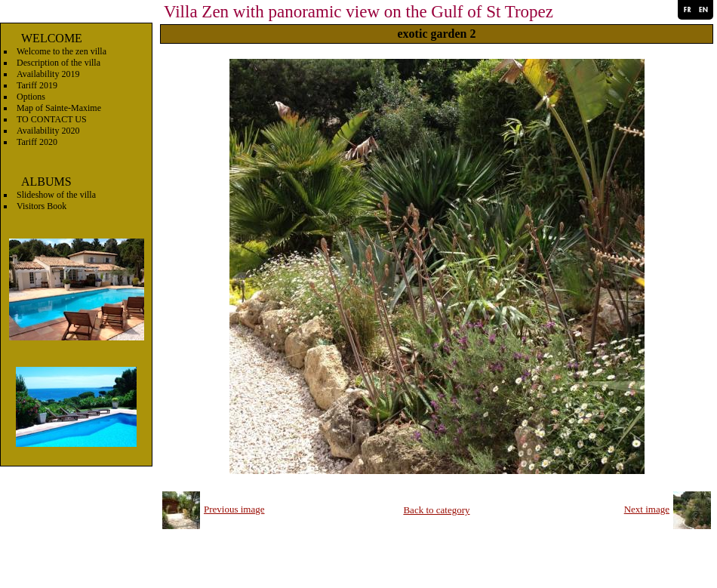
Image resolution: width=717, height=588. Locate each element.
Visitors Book (42, 206)
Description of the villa (58, 63)
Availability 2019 (48, 74)
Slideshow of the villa (56, 195)
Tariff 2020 (37, 142)
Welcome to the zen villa (62, 51)
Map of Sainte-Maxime (59, 108)
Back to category (436, 510)
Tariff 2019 (37, 85)
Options (31, 97)
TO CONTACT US (52, 119)
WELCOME (52, 38)
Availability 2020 (48, 131)
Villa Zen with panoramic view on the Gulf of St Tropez (358, 12)
